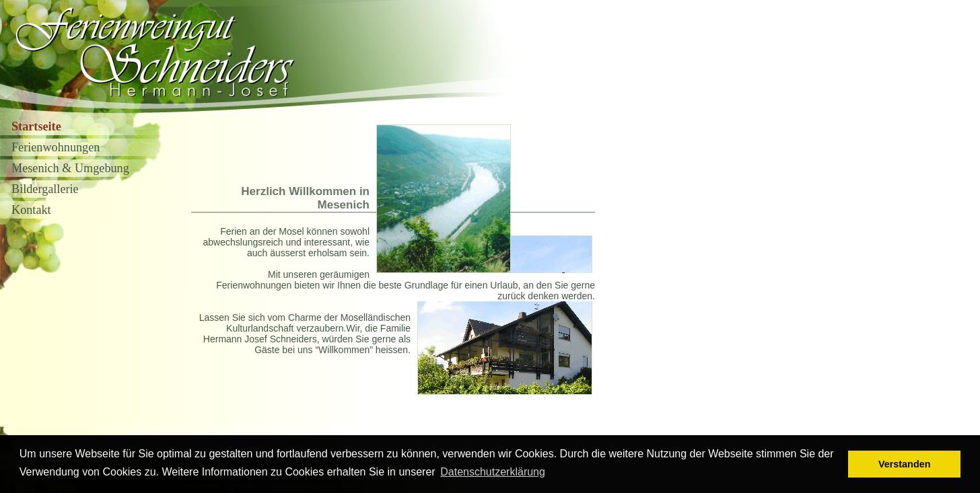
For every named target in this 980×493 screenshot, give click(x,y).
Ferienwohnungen (56, 147)
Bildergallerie (45, 189)
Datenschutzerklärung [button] (493, 472)
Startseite (36, 126)
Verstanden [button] (905, 464)
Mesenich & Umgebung (70, 168)
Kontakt (31, 210)
